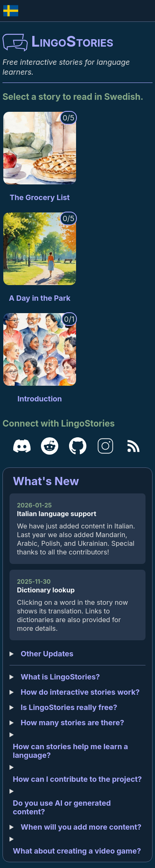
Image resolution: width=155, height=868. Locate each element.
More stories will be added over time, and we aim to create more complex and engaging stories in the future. (77, 723)
